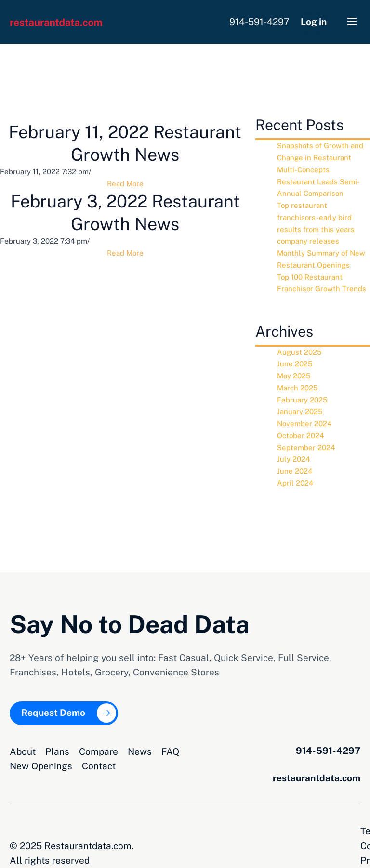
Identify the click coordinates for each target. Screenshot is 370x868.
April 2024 (295, 483)
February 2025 (302, 400)
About (23, 751)
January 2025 (300, 411)
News (140, 751)
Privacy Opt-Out (326, 830)
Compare (99, 751)
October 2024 (300, 435)
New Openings (41, 765)
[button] (352, 22)
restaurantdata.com (317, 777)
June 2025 (295, 364)
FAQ (170, 751)
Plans (57, 751)
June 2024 (295, 471)
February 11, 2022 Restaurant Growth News (125, 143)
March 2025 (297, 388)
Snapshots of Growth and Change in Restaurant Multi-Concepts (320, 158)
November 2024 (304, 423)
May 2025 (294, 376)
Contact (99, 765)
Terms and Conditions (236, 830)
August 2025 (299, 352)
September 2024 (306, 447)
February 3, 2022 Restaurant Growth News (125, 213)
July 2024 (293, 459)
